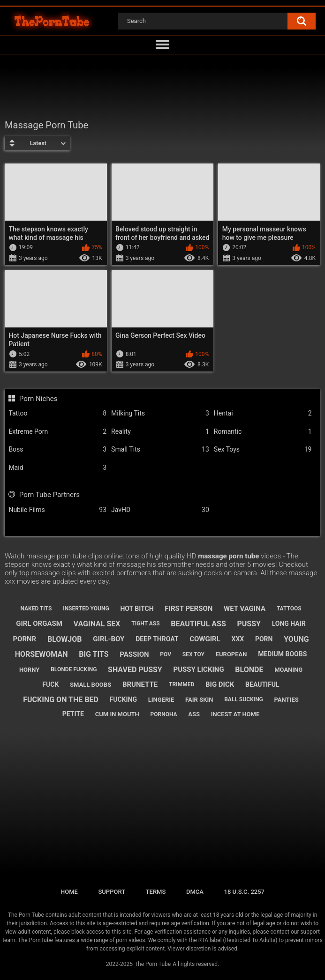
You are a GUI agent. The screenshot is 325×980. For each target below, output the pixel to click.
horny (30, 670)
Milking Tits (160, 413)
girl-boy (109, 639)
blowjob (65, 639)
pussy (249, 624)
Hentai (263, 413)
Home (69, 892)
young (296, 639)
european (231, 654)
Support (112, 892)
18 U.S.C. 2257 (245, 892)
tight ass (145, 624)
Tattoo (57, 413)
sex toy (193, 654)
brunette (140, 684)
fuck (50, 684)
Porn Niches (38, 399)
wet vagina (245, 609)
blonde (249, 670)
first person (189, 609)
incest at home (235, 714)
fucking (124, 699)
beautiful (262, 684)
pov (166, 654)
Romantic (263, 432)
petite (73, 714)
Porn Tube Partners (49, 495)
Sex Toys (263, 449)
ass (194, 714)
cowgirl (205, 639)
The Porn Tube (153, 964)
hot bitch (137, 609)
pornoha (163, 714)
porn (264, 639)
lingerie (161, 700)
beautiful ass (198, 624)
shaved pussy (135, 670)
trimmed (181, 684)
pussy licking (199, 669)
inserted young (86, 609)
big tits (94, 654)
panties (287, 700)
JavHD (160, 510)
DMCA (195, 892)
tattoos (289, 609)
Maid (57, 468)
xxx (238, 639)
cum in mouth (117, 714)
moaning (288, 670)
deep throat (157, 639)
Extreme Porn (57, 432)
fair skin (199, 700)
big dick (220, 684)
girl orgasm (39, 624)
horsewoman (42, 654)
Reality (160, 432)
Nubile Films (57, 510)
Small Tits (160, 449)
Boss (57, 449)
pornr (24, 639)
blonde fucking (74, 669)
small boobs (91, 685)
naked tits (36, 609)
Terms (156, 892)
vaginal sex (97, 624)
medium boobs (282, 654)
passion (134, 654)
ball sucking (244, 699)
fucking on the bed (61, 700)
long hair (289, 624)
